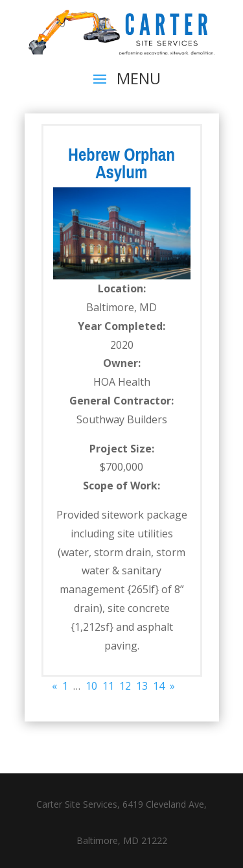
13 (142, 686)
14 (159, 686)
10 (91, 686)
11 (108, 686)
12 (125, 686)
